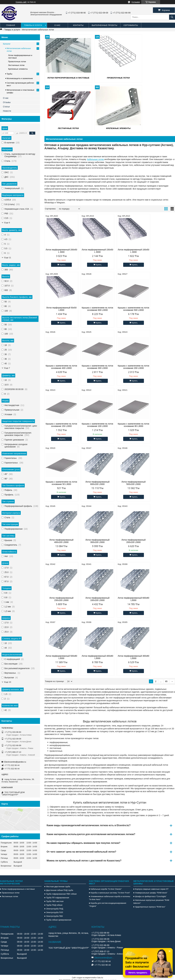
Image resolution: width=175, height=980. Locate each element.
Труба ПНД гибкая (54, 902)
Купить (61, 264)
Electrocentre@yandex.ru (15, 762)
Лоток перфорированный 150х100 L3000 (126, 483)
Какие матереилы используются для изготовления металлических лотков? (91, 718)
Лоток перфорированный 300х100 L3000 (60, 483)
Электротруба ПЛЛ (54, 909)
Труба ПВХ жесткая (55, 898)
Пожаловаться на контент (105, 977)
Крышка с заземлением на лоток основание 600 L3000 (60, 309)
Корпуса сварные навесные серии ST (152, 886)
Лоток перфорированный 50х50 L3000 (160, 251)
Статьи (6, 107)
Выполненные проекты (105, 25)
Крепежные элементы (65, 128)
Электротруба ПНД (55, 906)
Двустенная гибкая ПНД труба (60, 887)
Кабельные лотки (96, 159)
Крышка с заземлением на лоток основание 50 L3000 (60, 425)
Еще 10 (8, 682)
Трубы (9, 74)
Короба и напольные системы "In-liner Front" (110, 890)
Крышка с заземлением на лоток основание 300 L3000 (160, 309)
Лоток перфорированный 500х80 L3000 (93, 541)
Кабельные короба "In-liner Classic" (106, 886)
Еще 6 (7, 223)
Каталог (7, 44)
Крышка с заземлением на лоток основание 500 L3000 (93, 309)
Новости (7, 111)
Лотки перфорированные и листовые (18, 886)
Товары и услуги (33, 25)
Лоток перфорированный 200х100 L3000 (93, 483)
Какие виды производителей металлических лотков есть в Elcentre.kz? (89, 709)
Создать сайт (21, 2)
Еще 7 (7, 368)
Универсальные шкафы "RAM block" (151, 890)
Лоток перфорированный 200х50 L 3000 (60, 251)
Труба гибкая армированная (59, 917)
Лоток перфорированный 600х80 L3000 (60, 541)
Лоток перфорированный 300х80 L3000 (160, 541)
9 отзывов (136, 2)
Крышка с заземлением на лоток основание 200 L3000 (60, 367)
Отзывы (7, 102)
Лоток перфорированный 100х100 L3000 (160, 483)
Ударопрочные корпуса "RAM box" (150, 904)
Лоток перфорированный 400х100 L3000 (160, 425)
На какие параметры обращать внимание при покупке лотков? (84, 727)
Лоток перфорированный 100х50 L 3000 (126, 251)
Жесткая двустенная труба (58, 883)
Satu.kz (100, 975)
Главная (11, 25)
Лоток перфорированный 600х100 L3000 (93, 425)
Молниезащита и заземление (20, 78)
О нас (57, 25)
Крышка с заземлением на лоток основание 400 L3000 (126, 309)
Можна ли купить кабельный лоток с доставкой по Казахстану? (84, 744)
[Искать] (172, 17)
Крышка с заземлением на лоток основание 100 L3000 (126, 367)
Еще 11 (8, 258)
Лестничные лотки (154, 78)
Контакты (78, 25)
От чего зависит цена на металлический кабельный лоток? (81, 735)
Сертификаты (131, 25)
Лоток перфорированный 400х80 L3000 (126, 541)
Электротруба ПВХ (54, 913)
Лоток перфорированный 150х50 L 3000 (93, 251)
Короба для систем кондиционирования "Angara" (108, 901)
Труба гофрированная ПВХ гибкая (61, 891)
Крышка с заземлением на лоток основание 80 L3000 (159, 367)
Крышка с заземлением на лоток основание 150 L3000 (93, 367)
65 (166, 565)
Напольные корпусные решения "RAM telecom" (151, 898)
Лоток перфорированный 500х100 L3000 (126, 425)
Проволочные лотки (110, 78)
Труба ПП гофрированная (58, 894)
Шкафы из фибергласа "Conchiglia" (151, 893)
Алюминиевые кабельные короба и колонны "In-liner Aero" (110, 895)
